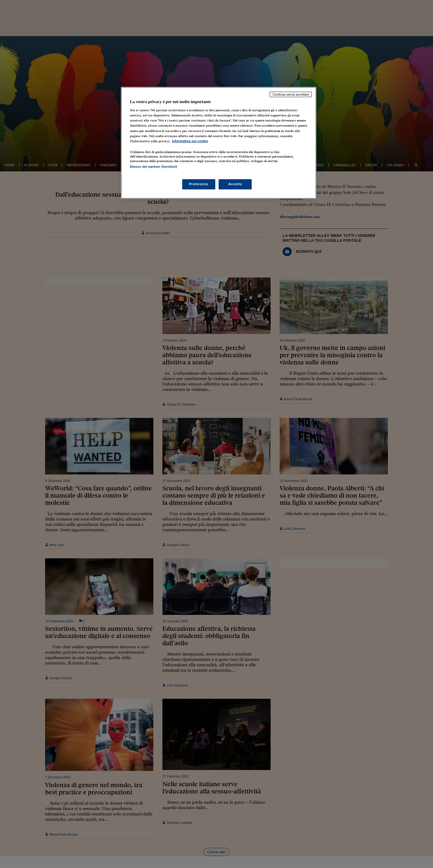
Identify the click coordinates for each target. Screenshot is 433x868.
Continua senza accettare (291, 94)
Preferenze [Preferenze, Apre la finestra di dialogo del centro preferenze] (199, 184)
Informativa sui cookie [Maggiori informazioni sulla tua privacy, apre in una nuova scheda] (190, 141)
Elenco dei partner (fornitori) (154, 167)
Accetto (235, 184)
